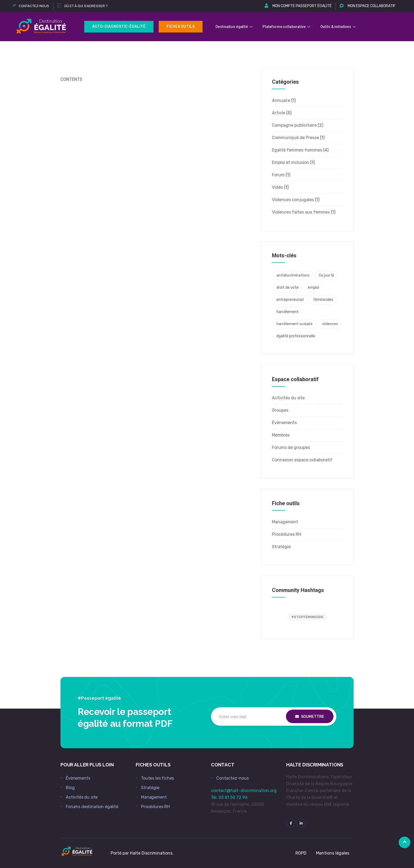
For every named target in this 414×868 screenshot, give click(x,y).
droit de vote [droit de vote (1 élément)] (288, 288)
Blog (70, 788)
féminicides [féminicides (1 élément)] (323, 300)
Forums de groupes (291, 447)
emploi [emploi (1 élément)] (314, 288)
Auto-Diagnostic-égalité (119, 27)
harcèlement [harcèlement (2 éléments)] (288, 312)
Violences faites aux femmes (301, 212)
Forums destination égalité (92, 807)
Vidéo (277, 187)
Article (279, 113)
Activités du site (288, 398)
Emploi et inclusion (291, 162)
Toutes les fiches (157, 778)
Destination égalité (235, 27)
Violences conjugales (293, 200)
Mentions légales (333, 853)
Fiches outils (181, 27)
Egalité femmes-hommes (297, 150)
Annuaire (281, 100)
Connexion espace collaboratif (302, 460)
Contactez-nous (232, 778)
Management (285, 522)
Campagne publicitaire (294, 125)
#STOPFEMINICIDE (307, 617)
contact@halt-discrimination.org (244, 791)
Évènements (284, 423)
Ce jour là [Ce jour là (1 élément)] (326, 275)
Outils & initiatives (339, 27)
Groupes (280, 410)
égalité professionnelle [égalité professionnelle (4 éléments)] (296, 336)
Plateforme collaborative (287, 27)
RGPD (301, 853)
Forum (278, 175)
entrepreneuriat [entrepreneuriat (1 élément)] (290, 300)
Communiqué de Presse (295, 138)
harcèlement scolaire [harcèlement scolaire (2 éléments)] (295, 324)
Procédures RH (287, 534)
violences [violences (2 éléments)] (330, 324)
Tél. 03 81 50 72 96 (229, 797)
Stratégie (281, 547)
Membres (281, 435)
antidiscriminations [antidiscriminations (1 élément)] (293, 275)
